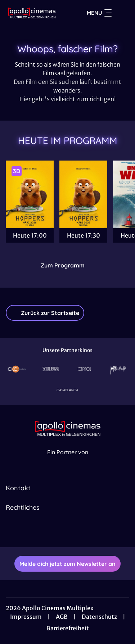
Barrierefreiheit (68, 628)
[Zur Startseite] (32, 13)
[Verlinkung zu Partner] (17, 369)
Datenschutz (99, 617)
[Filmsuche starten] (122, 13)
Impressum (26, 617)
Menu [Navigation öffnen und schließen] (99, 13)
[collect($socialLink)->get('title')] (60, 531)
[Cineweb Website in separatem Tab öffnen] (68, 460)
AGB (62, 617)
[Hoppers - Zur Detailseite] (30, 194)
